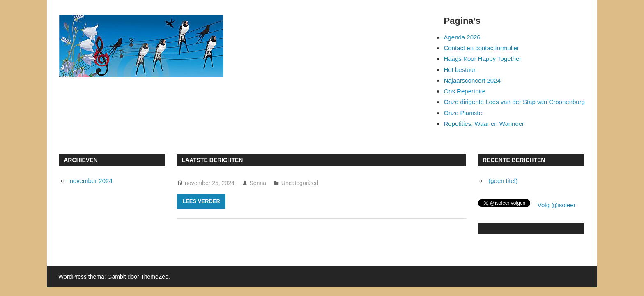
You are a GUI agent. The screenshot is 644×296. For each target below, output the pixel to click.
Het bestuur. (460, 70)
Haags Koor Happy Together (482, 59)
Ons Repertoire (465, 91)
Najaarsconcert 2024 (472, 80)
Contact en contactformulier (481, 48)
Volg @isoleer (557, 205)
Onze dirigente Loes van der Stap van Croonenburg (514, 102)
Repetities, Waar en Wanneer (484, 124)
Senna (258, 183)
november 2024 (91, 181)
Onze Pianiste (463, 113)
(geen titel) (503, 181)
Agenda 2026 (462, 37)
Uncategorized (300, 183)
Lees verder (201, 201)
